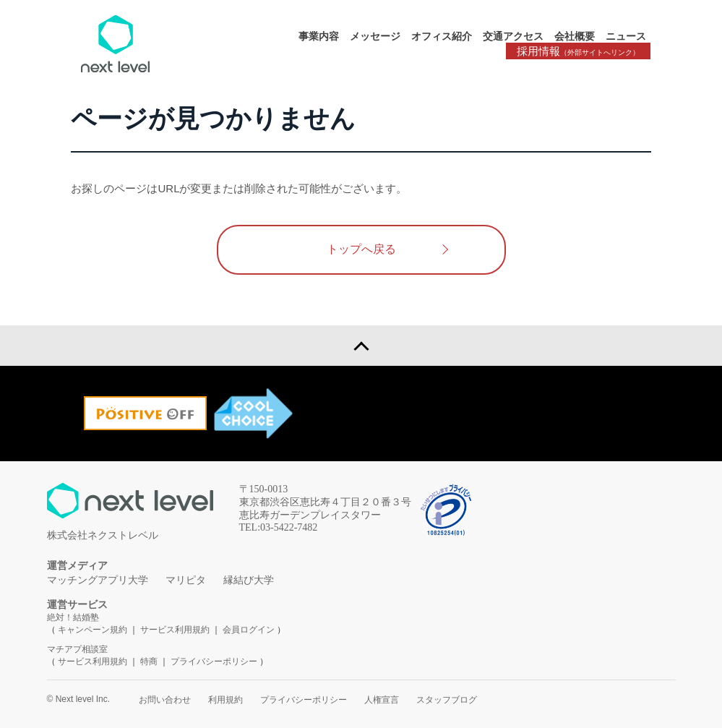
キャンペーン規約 (93, 630)
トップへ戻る (361, 249)
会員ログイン (249, 630)
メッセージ (375, 36)
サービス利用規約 (176, 630)
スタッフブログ (447, 700)
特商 (149, 661)
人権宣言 (382, 700)
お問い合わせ (165, 700)
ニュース (626, 36)
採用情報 (578, 51)
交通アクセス (513, 36)
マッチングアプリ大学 (98, 580)
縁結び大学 (249, 580)
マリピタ (186, 580)
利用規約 (225, 700)
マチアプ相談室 (77, 649)
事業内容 (319, 36)
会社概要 (575, 36)
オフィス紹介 (442, 36)
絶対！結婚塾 (73, 617)
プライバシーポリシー (214, 661)
